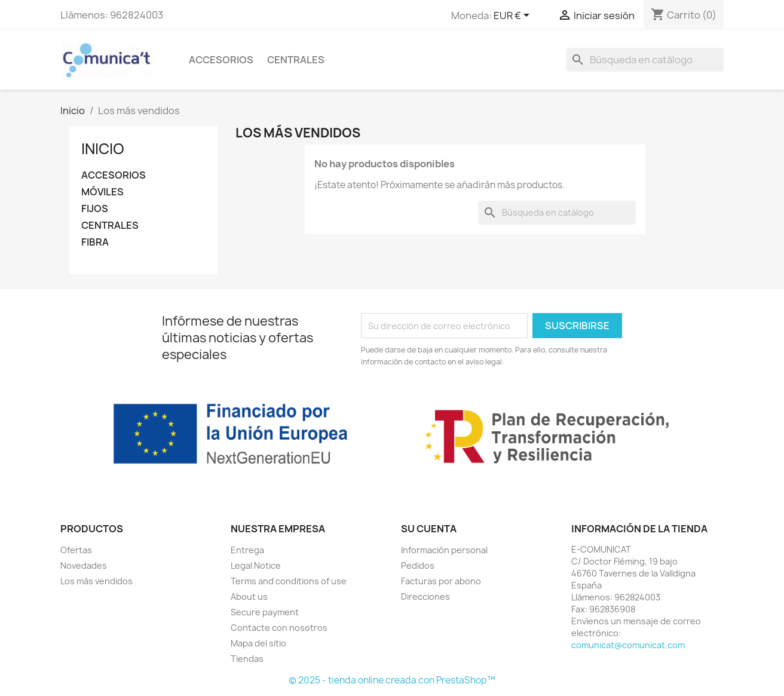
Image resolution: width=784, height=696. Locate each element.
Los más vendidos (97, 581)
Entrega (247, 550)
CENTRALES (296, 60)
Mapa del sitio (258, 643)
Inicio (103, 149)
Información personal (444, 550)
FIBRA (95, 242)
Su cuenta (429, 529)
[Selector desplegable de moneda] (514, 16)
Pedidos (418, 565)
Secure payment (265, 612)
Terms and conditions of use (289, 581)
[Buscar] (645, 60)
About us (249, 597)
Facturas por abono (441, 581)
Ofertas (76, 550)
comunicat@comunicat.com (628, 645)
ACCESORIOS (221, 60)
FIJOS (95, 209)
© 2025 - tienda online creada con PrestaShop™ (392, 680)
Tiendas (247, 659)
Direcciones (425, 597)
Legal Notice (256, 565)
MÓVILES (102, 192)
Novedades (84, 565)
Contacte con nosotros (279, 628)
